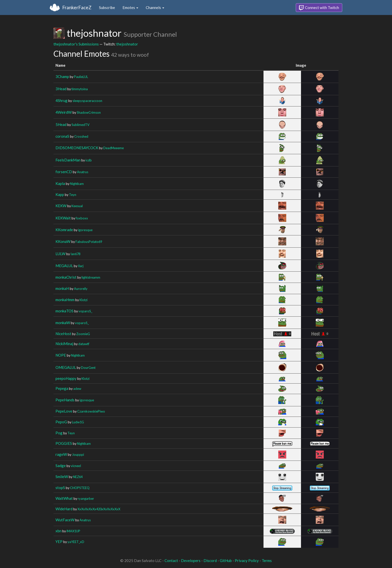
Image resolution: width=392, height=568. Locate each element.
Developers (191, 561)
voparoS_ (85, 311)
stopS (60, 488)
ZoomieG (83, 334)
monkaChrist (66, 277)
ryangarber (86, 499)
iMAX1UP (73, 531)
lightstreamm (91, 277)
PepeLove (64, 411)
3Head (61, 89)
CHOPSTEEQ (80, 488)
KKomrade (64, 230)
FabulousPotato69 (89, 242)
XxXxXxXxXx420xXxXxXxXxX (99, 509)
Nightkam (77, 184)
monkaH (62, 288)
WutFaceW (65, 520)
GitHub (226, 561)
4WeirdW (64, 112)
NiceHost (63, 334)
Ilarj (81, 266)
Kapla (60, 183)
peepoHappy (66, 378)
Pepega (62, 388)
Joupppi (78, 455)
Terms (267, 561)
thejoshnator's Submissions (76, 44)
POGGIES (64, 443)
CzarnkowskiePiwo (91, 411)
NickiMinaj (64, 344)
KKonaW (63, 241)
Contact (171, 561)
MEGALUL (64, 266)
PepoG (61, 422)
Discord (210, 561)
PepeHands (65, 400)
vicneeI (76, 466)
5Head (61, 124)
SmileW (62, 477)
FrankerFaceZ (77, 7)
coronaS (62, 136)
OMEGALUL (66, 367)
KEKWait (63, 218)
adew (77, 389)
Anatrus (83, 172)
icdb (89, 160)
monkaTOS (64, 311)
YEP (59, 542)
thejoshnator (127, 44)
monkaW (63, 323)
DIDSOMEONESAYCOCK (77, 148)
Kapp (60, 194)
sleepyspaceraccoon (87, 101)
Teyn (73, 195)
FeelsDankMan (68, 160)
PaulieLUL (81, 77)
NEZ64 (78, 477)
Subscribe (107, 7)
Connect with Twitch (319, 8)
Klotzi (83, 300)
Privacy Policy (247, 561)
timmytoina (80, 89)
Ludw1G (78, 422)
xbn (58, 531)
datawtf (84, 344)
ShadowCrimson (89, 112)
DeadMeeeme (113, 148)
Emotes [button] (130, 7)
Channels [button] (155, 7)
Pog (59, 433)
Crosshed (81, 136)
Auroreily (81, 289)
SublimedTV (80, 125)
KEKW (61, 206)
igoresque (85, 230)
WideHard (64, 509)
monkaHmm (65, 300)
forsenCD (64, 172)
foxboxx (82, 218)
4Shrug (61, 100)
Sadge (61, 466)
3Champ (62, 76)
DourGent (88, 368)
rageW (61, 454)
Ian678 (75, 254)
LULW (60, 254)
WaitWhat (64, 498)
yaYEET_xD (76, 542)
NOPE (61, 355)
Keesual (77, 206)
